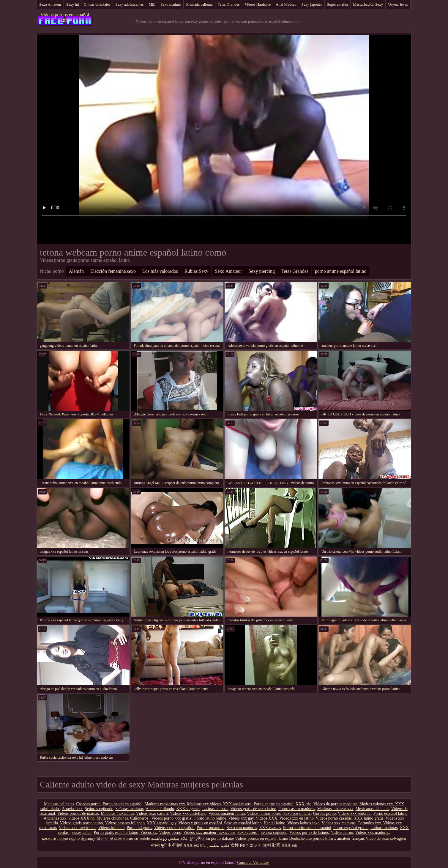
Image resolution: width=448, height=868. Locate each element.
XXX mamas (270, 828)
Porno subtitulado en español (307, 828)
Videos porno (170, 832)
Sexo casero (248, 832)
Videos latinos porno (264, 813)
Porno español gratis (351, 828)
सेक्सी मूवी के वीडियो (167, 845)
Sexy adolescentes (129, 4)
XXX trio (303, 804)
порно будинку (82, 838)
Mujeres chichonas (112, 818)
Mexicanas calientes (372, 809)
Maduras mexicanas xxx (165, 804)
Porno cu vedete (137, 838)
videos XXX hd (81, 818)
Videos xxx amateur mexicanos (209, 832)
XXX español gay (161, 823)
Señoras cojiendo (99, 809)
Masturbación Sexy (368, 4)
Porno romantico (211, 828)
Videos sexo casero (152, 813)
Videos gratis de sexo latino (253, 809)
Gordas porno (325, 813)
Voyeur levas (398, 4)
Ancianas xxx (55, 818)
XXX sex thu (195, 845)
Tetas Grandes (229, 4)
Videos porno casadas (334, 818)
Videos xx (149, 832)
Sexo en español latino (243, 823)
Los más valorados (160, 271)
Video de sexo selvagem (386, 838)
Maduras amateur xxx (335, 809)
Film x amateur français (345, 838)
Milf (152, 4)
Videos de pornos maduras (335, 804)
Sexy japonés (312, 4)
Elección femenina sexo (113, 271)
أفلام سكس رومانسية (170, 838)
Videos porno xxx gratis (172, 818)
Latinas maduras (384, 828)
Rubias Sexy (196, 271)
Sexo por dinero (297, 813)
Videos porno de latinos (309, 832)
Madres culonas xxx (376, 804)
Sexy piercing (261, 271)
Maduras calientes (59, 804)
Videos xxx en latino (296, 818)
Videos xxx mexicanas (78, 828)
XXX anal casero (237, 804)
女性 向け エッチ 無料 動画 (255, 845)
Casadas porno (88, 804)
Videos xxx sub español (174, 828)
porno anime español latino (341, 271)
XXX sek (290, 845)
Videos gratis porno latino (82, 823)
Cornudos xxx (369, 823)
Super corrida (337, 4)
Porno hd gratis (139, 828)
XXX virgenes (188, 809)
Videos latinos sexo (303, 823)
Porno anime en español (274, 804)
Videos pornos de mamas (78, 813)
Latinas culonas (215, 809)
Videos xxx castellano (188, 813)
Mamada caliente (199, 4)
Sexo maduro (171, 4)
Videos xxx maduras (339, 823)
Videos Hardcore (258, 4)
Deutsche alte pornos (306, 838)
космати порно (55, 838)
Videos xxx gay (241, 818)
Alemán (76, 271)
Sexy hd (72, 4)
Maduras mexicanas (118, 813)
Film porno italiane (218, 838)
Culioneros (140, 818)
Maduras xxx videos (204, 804)
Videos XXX (267, 818)
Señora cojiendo (274, 832)
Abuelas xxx (72, 809)
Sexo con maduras (242, 828)
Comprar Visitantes (253, 863)
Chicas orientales (97, 4)
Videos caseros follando (125, 823)
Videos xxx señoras (354, 813)
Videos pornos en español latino (65, 17)
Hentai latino (274, 823)
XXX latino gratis (369, 818)
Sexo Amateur (50, 4)
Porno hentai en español (122, 804)
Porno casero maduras (297, 809)
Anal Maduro (286, 4)
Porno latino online (210, 818)
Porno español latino (390, 813)
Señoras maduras (129, 809)
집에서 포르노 (109, 838)
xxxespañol (82, 832)
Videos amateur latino (227, 813)
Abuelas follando (160, 809)
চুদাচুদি (195, 838)
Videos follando (111, 828)
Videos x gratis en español (200, 823)
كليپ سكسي (218, 845)
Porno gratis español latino (116, 832)
